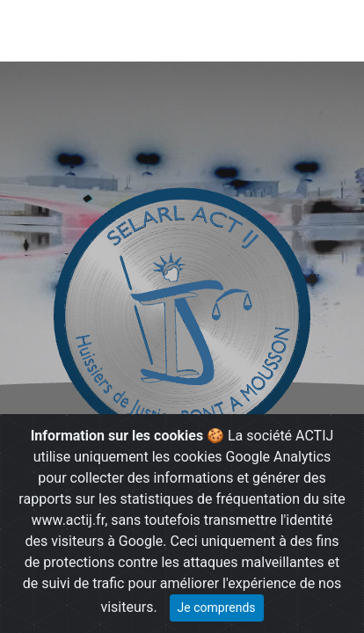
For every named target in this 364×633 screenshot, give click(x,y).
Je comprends (217, 608)
